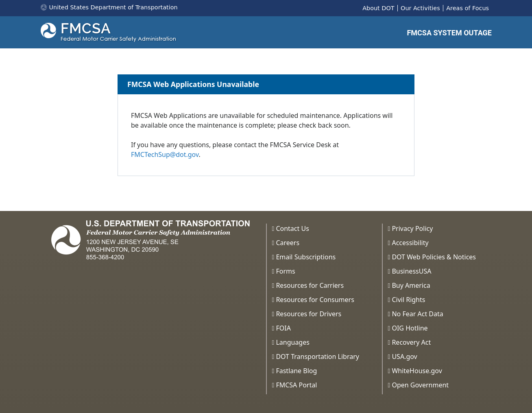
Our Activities (420, 8)
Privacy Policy (412, 228)
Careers (288, 243)
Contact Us (292, 228)
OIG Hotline (410, 328)
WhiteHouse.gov (417, 371)
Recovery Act (411, 342)
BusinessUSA (411, 271)
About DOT (378, 8)
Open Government (420, 385)
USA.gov (404, 356)
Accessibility (410, 243)
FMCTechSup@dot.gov (165, 154)
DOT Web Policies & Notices (434, 257)
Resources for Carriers (310, 285)
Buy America (411, 285)
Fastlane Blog (296, 371)
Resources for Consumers (315, 300)
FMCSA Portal (296, 385)
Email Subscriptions (306, 257)
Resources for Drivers (309, 314)
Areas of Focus (468, 8)
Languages (292, 342)
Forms (285, 271)
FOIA (283, 328)
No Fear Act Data (417, 314)
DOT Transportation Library (317, 356)
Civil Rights (408, 300)
